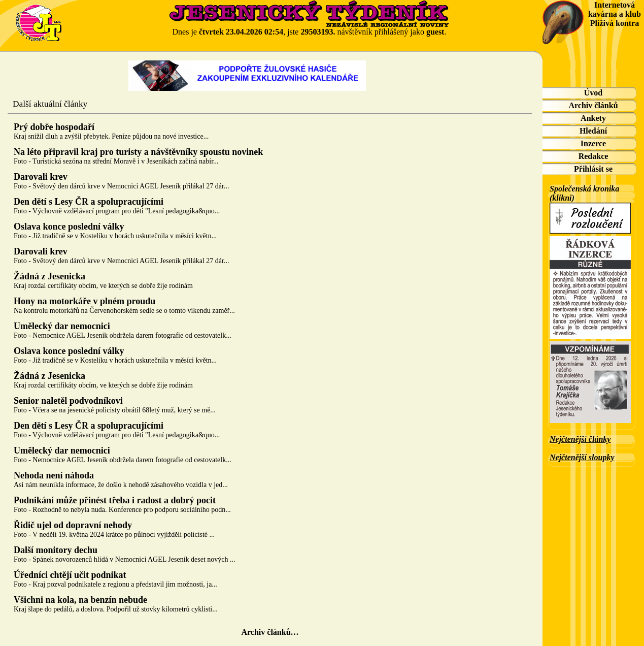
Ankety (593, 118)
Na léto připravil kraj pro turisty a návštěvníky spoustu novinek (138, 152)
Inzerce (593, 143)
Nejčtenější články (580, 439)
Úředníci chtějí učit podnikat (70, 575)
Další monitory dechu (56, 550)
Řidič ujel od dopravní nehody (73, 525)
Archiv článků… (270, 632)
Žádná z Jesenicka (49, 276)
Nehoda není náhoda (54, 475)
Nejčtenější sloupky (582, 457)
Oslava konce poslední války (69, 227)
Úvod (593, 93)
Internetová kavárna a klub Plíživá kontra (615, 14)
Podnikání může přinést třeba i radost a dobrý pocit (115, 500)
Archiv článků (593, 105)
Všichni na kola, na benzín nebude (80, 600)
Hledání (593, 131)
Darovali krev (41, 177)
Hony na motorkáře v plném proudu (84, 301)
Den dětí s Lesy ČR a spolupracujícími (89, 202)
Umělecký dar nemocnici (62, 326)
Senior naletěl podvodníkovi (68, 401)
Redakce (594, 156)
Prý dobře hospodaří (54, 127)
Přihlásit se (593, 169)
